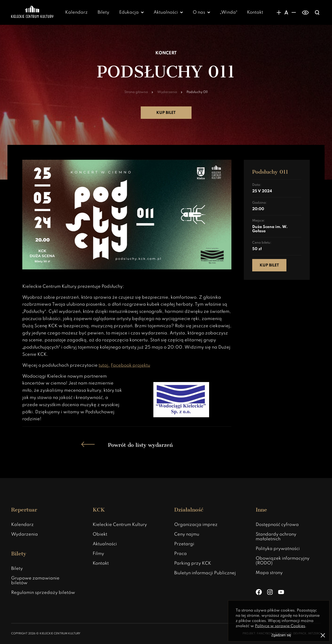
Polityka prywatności (278, 549)
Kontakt (255, 12)
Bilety (103, 12)
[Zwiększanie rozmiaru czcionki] (279, 12)
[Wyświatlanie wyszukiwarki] (317, 12)
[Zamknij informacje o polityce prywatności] (323, 635)
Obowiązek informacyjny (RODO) (283, 561)
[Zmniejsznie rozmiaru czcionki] (294, 12)
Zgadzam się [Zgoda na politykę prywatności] (281, 635)
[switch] (305, 12)
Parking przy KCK (193, 563)
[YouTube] (281, 592)
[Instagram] (270, 592)
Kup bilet (166, 113)
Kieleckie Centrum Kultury (120, 525)
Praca (180, 554)
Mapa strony (269, 573)
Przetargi (184, 544)
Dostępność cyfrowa (277, 525)
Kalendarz (76, 12)
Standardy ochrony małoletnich (276, 537)
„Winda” (229, 12)
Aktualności (166, 12)
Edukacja (129, 12)
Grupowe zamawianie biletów (35, 581)
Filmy (98, 554)
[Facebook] (259, 592)
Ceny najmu (187, 534)
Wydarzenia (25, 534)
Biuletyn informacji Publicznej (205, 573)
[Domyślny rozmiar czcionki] (286, 12)
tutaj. (104, 365)
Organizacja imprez (196, 525)
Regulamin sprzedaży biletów (43, 593)
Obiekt (100, 534)
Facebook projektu (130, 365)
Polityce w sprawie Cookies (280, 626)
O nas (199, 12)
